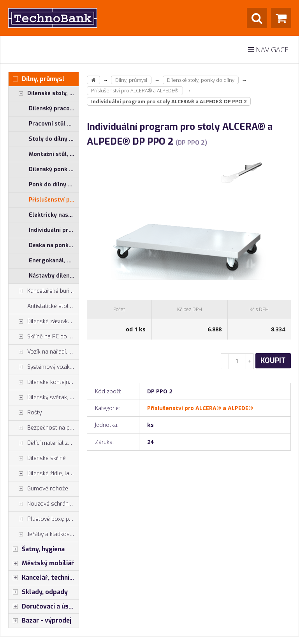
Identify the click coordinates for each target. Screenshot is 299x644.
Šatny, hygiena (37, 549)
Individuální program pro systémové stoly (54, 230)
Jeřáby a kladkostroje (44, 534)
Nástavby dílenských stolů (54, 276)
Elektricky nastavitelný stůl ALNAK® (54, 215)
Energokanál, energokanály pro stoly (54, 261)
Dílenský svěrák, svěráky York (44, 398)
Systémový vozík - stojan (44, 367)
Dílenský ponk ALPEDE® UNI (54, 169)
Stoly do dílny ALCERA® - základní (54, 139)
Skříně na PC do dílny (44, 337)
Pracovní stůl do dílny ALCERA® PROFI (54, 124)
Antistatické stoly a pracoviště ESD (53, 306)
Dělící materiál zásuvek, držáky (44, 443)
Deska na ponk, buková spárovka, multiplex (54, 245)
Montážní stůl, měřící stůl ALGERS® (54, 154)
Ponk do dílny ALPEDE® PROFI (54, 185)
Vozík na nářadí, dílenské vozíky (44, 352)
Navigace (268, 50)
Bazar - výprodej (40, 621)
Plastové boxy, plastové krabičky (44, 519)
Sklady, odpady (38, 592)
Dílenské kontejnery (43, 382)
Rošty (25, 413)
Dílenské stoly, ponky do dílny (44, 94)
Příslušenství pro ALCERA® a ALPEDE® (54, 200)
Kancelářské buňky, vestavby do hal (44, 291)
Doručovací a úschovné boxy (44, 607)
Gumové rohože (38, 489)
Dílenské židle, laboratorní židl (44, 474)
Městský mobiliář (41, 563)
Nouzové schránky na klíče (44, 504)
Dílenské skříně (37, 458)
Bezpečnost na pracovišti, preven (44, 428)
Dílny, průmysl (37, 79)
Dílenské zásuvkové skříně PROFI (44, 322)
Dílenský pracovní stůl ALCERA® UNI (54, 109)
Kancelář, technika (42, 578)
